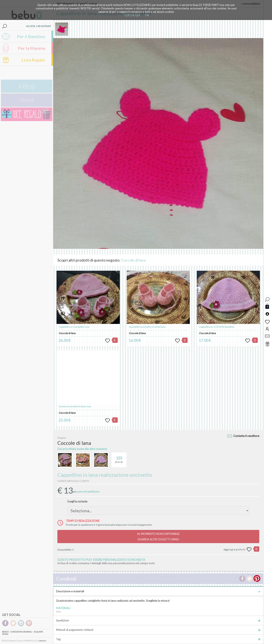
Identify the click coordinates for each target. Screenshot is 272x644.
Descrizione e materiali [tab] (158, 591)
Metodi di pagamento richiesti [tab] (158, 630)
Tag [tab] (158, 639)
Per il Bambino (31, 36)
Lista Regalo (33, 60)
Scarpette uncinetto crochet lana (147, 327)
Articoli (119, 458)
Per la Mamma (32, 48)
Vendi (5, 634)
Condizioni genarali (21, 632)
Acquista (38, 632)
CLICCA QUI (132, 15)
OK (147, 15)
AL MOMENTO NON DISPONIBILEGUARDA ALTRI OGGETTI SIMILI (158, 537)
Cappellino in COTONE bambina (217, 327)
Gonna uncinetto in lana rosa (75, 406)
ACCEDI (31, 26)
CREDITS (42, 641)
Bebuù (6, 632)
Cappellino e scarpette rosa (74, 327)
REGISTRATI (44, 26)
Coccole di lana (133, 260)
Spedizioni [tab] (158, 620)
